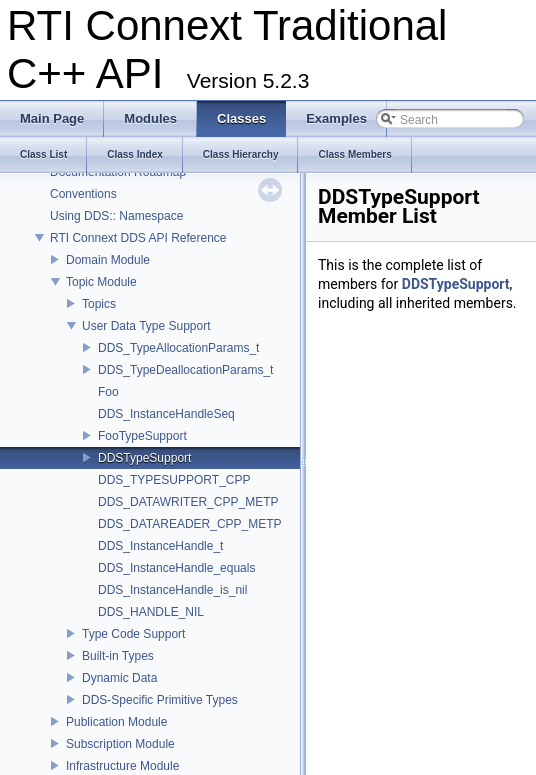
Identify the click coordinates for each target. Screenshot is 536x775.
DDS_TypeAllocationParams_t (178, 348)
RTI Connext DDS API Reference (138, 238)
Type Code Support (133, 634)
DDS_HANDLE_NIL (151, 612)
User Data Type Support (146, 326)
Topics (99, 304)
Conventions (83, 194)
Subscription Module (120, 744)
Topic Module (101, 282)
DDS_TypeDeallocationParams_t (185, 370)
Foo (108, 392)
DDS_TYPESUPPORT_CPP (174, 480)
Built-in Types (118, 656)
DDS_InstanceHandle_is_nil (172, 590)
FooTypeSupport (142, 436)
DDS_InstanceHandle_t (160, 546)
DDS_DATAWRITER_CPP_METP (188, 502)
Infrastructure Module (122, 766)
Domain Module (108, 260)
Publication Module (116, 722)
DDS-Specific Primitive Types (160, 700)
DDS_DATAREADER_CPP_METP (190, 524)
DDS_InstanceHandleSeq (166, 414)
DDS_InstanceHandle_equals (176, 568)
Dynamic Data (119, 678)
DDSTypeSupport (144, 458)
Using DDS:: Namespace (116, 216)
